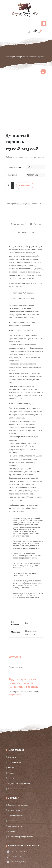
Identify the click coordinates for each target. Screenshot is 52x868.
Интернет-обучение (16, 771)
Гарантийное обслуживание (19, 744)
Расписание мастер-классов (19, 766)
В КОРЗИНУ (25, 146)
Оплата (11, 728)
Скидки (11, 733)
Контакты (12, 718)
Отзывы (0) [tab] (28, 193)
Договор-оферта (14, 723)
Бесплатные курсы (15, 787)
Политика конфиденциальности (20, 797)
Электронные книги (16, 776)
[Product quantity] (9, 146)
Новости (12, 792)
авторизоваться (15, 655)
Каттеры (24, 57)
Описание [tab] (19, 185)
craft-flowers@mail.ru (19, 822)
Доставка (12, 739)
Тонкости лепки (14, 781)
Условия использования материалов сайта (18, 864)
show (43, 72)
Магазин (16, 57)
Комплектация (14, 128)
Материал (12, 135)
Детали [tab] (37, 185)
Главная (9, 57)
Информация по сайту (17, 749)
